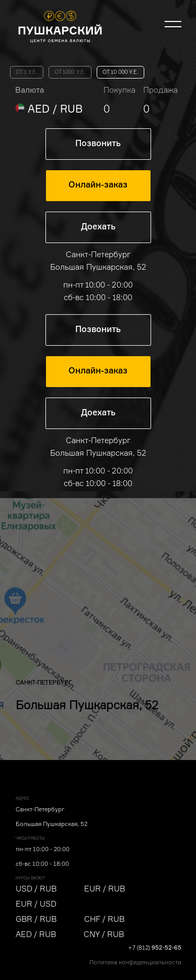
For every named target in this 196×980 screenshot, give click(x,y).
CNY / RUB (104, 934)
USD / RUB (36, 889)
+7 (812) (155, 948)
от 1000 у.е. (70, 72)
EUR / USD (36, 904)
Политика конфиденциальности (135, 962)
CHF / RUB (104, 919)
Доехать (98, 227)
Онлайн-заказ (98, 185)
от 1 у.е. (27, 72)
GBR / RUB (36, 919)
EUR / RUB (105, 889)
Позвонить (98, 144)
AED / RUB (36, 934)
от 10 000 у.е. (120, 72)
